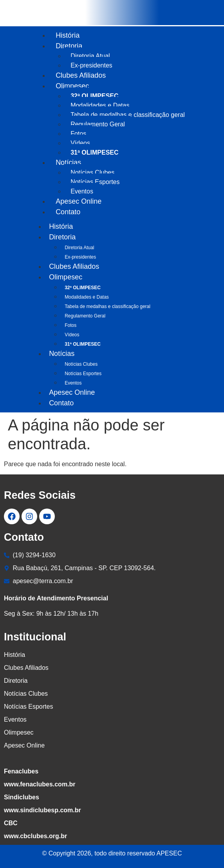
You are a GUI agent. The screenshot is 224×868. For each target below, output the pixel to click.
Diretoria (69, 46)
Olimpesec (72, 86)
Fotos (78, 134)
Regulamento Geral (98, 124)
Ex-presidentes (80, 257)
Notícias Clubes (92, 172)
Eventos (73, 383)
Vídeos (80, 143)
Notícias (68, 162)
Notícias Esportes (95, 182)
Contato (68, 212)
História (68, 35)
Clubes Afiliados (81, 75)
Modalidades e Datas (100, 105)
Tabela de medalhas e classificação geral (128, 115)
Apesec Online (79, 201)
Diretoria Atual (90, 56)
